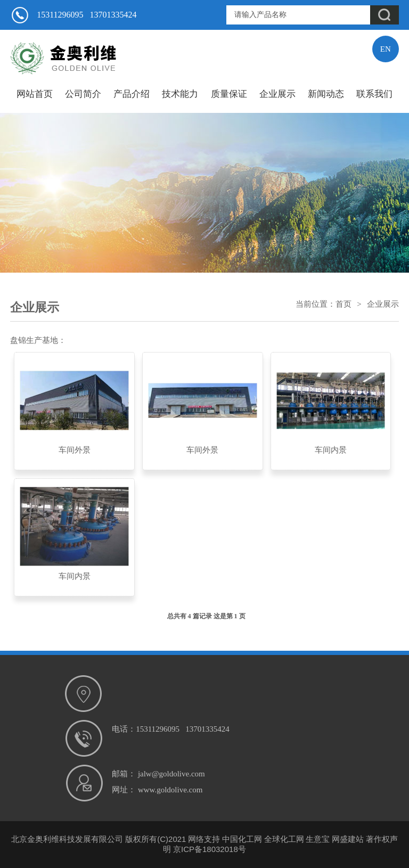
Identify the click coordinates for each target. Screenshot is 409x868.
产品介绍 (132, 94)
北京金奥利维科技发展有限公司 (67, 839)
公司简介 (83, 94)
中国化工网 (242, 839)
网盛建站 (348, 839)
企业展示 (277, 94)
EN (386, 49)
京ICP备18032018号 (210, 849)
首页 (343, 304)
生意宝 (318, 839)
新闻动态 (326, 94)
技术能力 (180, 94)
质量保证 (229, 94)
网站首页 (35, 94)
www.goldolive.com (170, 790)
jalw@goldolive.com (171, 774)
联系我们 (374, 94)
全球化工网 (284, 839)
